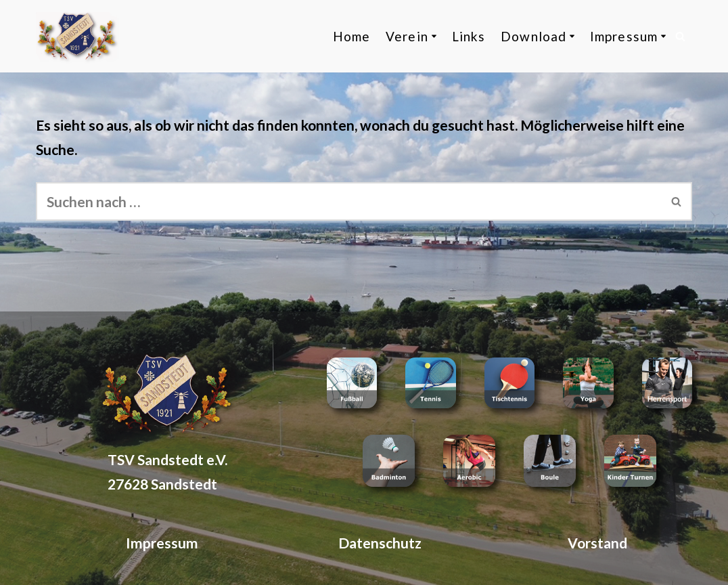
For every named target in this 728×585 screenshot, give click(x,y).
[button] (434, 36)
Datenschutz (380, 543)
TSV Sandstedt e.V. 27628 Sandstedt (167, 472)
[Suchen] (680, 36)
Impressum (162, 543)
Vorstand (597, 543)
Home (351, 36)
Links (469, 36)
